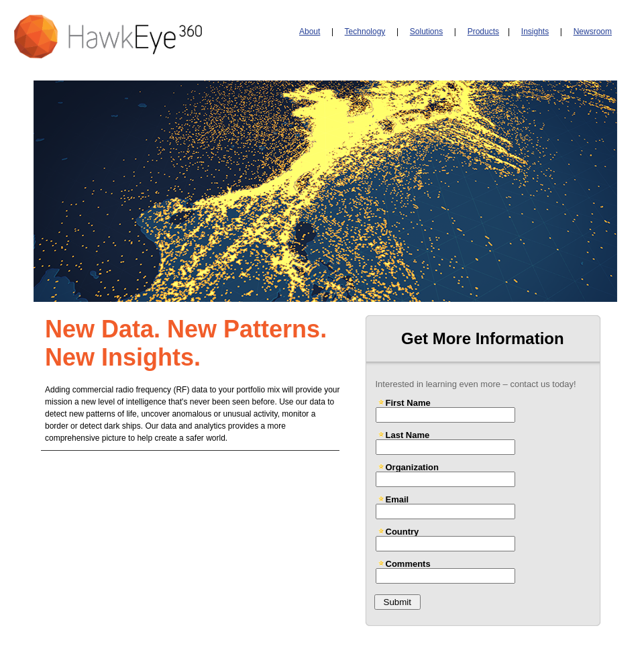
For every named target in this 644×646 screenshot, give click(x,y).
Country (402, 531)
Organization (412, 467)
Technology (365, 32)
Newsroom (593, 32)
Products (483, 32)
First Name (408, 402)
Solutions (426, 32)
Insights (535, 32)
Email (397, 499)
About (310, 32)
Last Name (408, 435)
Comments (408, 563)
